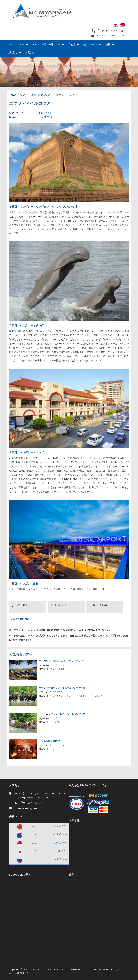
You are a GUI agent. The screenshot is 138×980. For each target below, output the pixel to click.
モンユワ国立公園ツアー (52, 741)
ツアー (22, 45)
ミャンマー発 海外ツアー (47, 45)
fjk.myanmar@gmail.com (111, 36)
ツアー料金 (22, 605)
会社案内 (14, 53)
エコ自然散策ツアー (42, 95)
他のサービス (92, 45)
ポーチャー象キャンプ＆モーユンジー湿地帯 (62, 688)
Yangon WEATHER (99, 839)
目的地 (73, 45)
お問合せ (30, 52)
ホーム (11, 44)
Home (13, 95)
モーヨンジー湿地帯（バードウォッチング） (62, 661)
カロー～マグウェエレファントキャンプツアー (63, 714)
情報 (109, 45)
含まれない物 (100, 605)
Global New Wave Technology (102, 969)
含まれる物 (60, 605)
